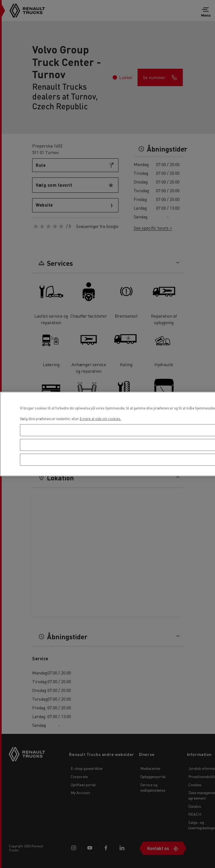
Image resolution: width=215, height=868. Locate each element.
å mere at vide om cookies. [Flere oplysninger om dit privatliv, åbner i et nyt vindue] (100, 419)
